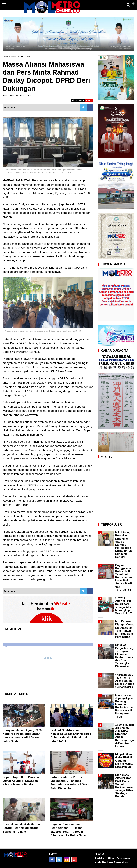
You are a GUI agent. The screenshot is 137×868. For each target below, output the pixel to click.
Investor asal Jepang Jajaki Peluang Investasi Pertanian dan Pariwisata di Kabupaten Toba (124, 706)
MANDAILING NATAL (21, 57)
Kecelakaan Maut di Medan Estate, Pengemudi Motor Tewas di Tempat (21, 828)
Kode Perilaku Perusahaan (112, 863)
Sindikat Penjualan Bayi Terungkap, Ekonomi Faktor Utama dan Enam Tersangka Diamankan (125, 656)
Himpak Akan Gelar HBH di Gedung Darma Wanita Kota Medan (124, 761)
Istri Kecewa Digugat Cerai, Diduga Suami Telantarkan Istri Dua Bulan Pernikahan (125, 629)
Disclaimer (124, 859)
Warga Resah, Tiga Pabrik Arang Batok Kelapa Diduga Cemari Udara (125, 681)
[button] (134, 2)
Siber (111, 859)
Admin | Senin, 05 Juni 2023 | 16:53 (18, 95)
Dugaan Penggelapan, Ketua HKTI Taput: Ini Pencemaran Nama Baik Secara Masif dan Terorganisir (124, 578)
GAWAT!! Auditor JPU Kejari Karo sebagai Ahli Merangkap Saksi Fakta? (124, 606)
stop (89, 100)
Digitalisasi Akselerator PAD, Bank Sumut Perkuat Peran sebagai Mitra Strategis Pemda (125, 786)
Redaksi (100, 859)
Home (5, 57)
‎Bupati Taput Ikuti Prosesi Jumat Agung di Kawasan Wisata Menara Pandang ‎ (21, 781)
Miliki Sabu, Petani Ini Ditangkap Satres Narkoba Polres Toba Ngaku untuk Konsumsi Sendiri (124, 545)
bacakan (78, 100)
